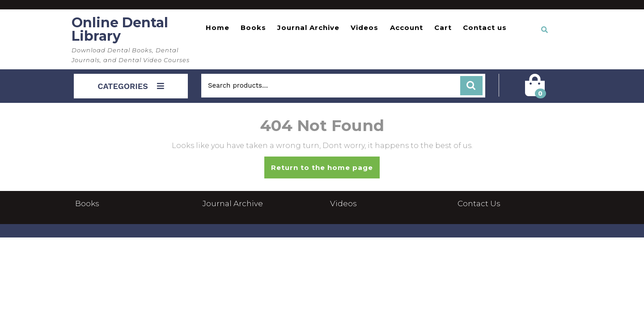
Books (253, 28)
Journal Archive (308, 28)
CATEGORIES (131, 86)
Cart (443, 28)
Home (218, 28)
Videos (364, 28)
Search (471, 86)
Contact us (485, 28)
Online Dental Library (120, 29)
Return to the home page (325, 170)
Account (407, 28)
